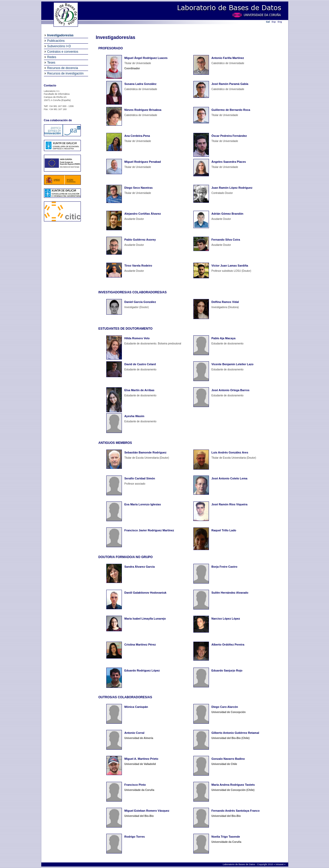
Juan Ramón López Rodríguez (232, 188)
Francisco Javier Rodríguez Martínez (149, 530)
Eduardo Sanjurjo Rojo (227, 670)
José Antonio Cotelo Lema (229, 478)
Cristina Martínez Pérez (140, 645)
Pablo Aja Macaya (224, 338)
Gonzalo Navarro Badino (228, 759)
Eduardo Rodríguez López (142, 670)
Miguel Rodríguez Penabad (143, 162)
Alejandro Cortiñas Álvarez (143, 214)
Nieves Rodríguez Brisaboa (143, 110)
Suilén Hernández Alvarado (230, 593)
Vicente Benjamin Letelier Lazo (233, 364)
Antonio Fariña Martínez (228, 58)
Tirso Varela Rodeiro (138, 266)
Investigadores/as (60, 35)
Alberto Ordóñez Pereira (228, 645)
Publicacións (56, 41)
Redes (52, 57)
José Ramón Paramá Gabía (230, 84)
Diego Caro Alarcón (225, 707)
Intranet (280, 864)
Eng (280, 22)
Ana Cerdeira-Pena (137, 136)
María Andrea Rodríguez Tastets (233, 785)
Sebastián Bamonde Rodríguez (146, 452)
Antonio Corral (134, 733)
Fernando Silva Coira (226, 240)
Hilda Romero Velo (137, 338)
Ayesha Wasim (134, 416)
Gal (268, 22)
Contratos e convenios (63, 52)
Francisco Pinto (135, 785)
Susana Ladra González (140, 84)
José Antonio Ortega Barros (231, 390)
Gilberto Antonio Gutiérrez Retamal (235, 733)
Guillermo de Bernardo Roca (231, 110)
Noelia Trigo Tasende (226, 837)
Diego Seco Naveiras (139, 188)
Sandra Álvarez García (140, 567)
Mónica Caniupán (136, 707)
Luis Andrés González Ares (230, 452)
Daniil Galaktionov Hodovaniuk (146, 593)
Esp (274, 22)
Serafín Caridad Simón (140, 478)
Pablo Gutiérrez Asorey (140, 240)
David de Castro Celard (140, 364)
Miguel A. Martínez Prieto (141, 759)
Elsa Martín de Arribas (140, 390)
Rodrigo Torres (135, 837)
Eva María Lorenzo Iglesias (143, 504)
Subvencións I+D (59, 46)
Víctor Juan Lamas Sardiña (230, 266)
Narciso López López (226, 619)
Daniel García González (140, 302)
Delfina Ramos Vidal (225, 302)
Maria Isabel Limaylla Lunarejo (145, 619)
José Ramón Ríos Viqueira (230, 504)
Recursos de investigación (65, 73)
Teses (51, 63)
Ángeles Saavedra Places (229, 162)
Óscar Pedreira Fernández (229, 136)
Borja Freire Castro (225, 567)
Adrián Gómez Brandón (228, 214)
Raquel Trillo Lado (224, 530)
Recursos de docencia (63, 68)
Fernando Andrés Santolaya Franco (236, 811)
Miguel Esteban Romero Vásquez (147, 811)
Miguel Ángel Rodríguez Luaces (146, 58)
